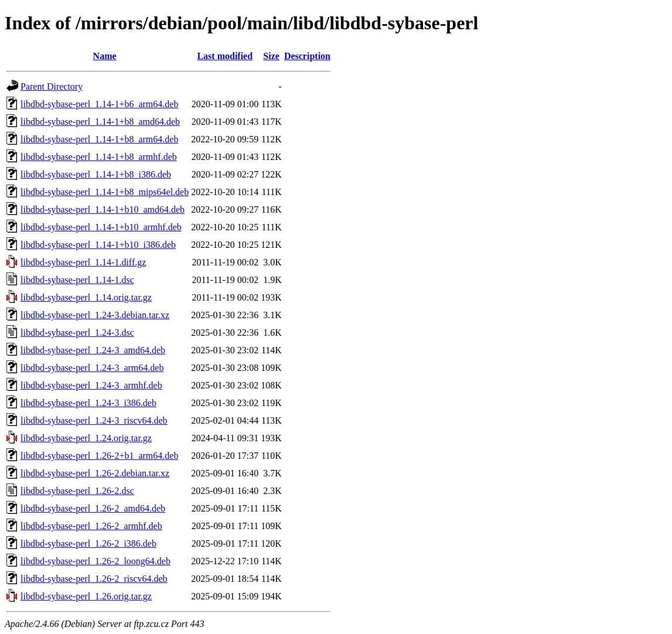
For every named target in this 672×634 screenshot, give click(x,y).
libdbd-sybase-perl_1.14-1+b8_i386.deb (96, 174)
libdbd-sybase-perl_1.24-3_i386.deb (88, 403)
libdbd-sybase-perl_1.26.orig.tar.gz (86, 596)
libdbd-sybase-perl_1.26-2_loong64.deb (95, 561)
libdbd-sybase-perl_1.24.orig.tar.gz (86, 438)
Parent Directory (52, 86)
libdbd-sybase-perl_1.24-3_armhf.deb (91, 385)
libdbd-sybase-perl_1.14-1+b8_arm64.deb (99, 139)
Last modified (225, 56)
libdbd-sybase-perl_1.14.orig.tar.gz (86, 297)
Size (271, 56)
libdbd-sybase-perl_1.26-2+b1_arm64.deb (99, 456)
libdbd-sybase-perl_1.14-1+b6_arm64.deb (99, 104)
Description (307, 56)
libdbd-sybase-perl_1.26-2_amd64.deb (93, 508)
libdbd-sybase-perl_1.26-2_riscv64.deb (94, 579)
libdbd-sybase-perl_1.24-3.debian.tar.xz (95, 315)
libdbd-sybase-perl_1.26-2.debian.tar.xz (95, 473)
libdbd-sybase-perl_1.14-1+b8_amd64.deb (100, 122)
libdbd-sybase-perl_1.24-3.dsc (77, 333)
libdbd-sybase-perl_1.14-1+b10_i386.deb (98, 245)
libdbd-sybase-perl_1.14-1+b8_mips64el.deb (105, 192)
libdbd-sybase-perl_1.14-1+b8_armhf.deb (99, 157)
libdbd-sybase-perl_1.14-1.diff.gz (83, 262)
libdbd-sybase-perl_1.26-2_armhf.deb (91, 526)
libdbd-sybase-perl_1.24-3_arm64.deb (92, 368)
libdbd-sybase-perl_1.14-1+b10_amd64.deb (103, 209)
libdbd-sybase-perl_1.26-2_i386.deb (88, 543)
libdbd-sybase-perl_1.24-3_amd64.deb (93, 350)
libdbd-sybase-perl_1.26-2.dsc (77, 491)
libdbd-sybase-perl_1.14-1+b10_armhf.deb (101, 227)
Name (105, 56)
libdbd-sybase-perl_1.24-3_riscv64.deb (94, 420)
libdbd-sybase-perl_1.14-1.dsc (77, 280)
